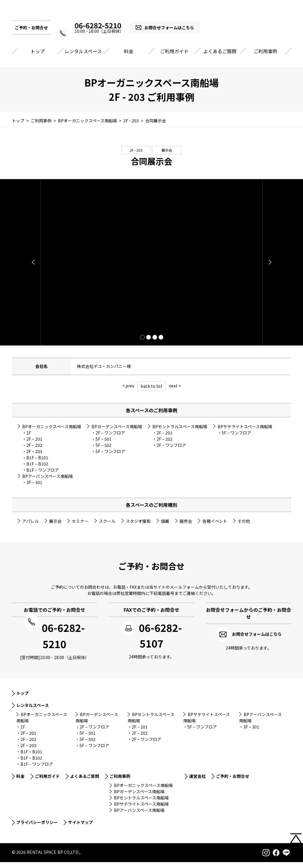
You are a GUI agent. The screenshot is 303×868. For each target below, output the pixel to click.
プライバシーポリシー (37, 828)
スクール (107, 528)
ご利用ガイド (174, 58)
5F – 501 (104, 445)
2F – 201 (34, 445)
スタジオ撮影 (138, 528)
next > (175, 392)
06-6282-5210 (98, 32)
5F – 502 (104, 452)
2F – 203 (34, 458)
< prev (128, 392)
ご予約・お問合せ (233, 782)
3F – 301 (34, 489)
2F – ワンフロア (110, 439)
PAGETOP (296, 847)
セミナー (80, 528)
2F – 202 (34, 452)
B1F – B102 (37, 470)
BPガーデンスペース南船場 (117, 433)
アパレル (30, 528)
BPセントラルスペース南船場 (180, 433)
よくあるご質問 (220, 58)
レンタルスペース (83, 58)
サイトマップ (80, 828)
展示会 (167, 156)
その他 (244, 528)
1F (29, 439)
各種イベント (215, 528)
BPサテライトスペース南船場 (245, 433)
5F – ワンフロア (110, 458)
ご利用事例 (265, 58)
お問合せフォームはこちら (174, 34)
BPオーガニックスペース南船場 (52, 433)
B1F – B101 (37, 464)
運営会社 (197, 782)
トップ (38, 58)
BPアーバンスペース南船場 (47, 483)
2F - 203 (136, 156)
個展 (165, 528)
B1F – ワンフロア (43, 476)
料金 (129, 58)
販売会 (186, 528)
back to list (151, 392)
